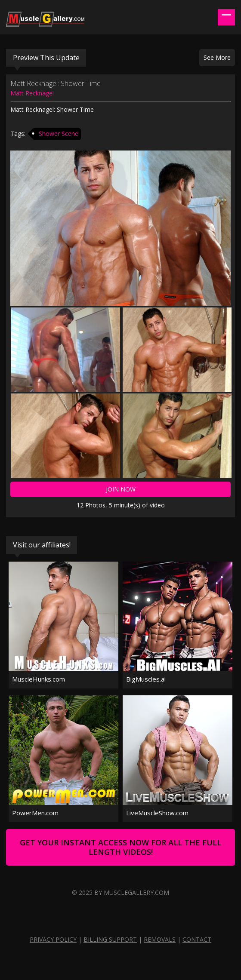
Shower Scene (59, 134)
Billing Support (110, 939)
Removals (160, 939)
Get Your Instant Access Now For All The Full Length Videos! (120, 847)
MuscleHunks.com (39, 679)
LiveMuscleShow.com (157, 813)
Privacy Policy (53, 939)
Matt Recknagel (32, 93)
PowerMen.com (35, 813)
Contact (197, 939)
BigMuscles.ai (146, 679)
